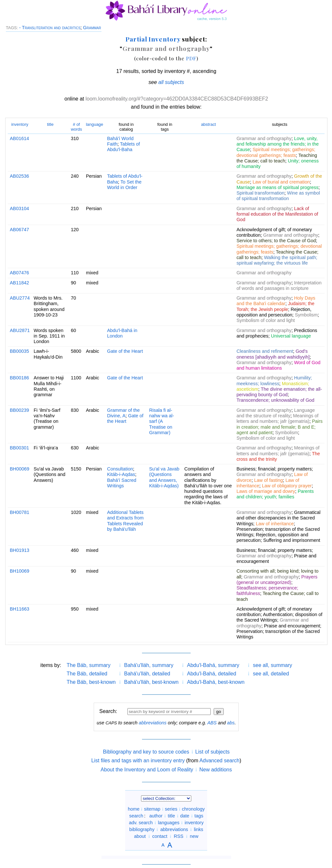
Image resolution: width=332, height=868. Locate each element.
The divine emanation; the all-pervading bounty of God (279, 392)
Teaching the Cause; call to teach (277, 158)
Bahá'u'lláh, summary (149, 665)
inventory (20, 124)
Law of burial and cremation (281, 182)
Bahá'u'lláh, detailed (147, 674)
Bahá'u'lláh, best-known (151, 682)
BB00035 (19, 351)
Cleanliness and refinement (265, 351)
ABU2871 (20, 330)
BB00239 (19, 410)
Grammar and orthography (166, 48)
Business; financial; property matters (274, 469)
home (134, 809)
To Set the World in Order (124, 185)
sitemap (152, 809)
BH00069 (19, 469)
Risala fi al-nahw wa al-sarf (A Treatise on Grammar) (162, 421)
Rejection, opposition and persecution (274, 312)
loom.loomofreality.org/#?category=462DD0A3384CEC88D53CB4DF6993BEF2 (177, 99)
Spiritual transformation (260, 193)
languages (169, 823)
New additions (216, 770)
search (136, 816)
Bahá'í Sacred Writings (122, 483)
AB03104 (19, 208)
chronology (193, 809)
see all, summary (273, 665)
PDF (191, 58)
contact (160, 836)
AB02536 (19, 176)
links (199, 829)
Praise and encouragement (292, 626)
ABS (212, 723)
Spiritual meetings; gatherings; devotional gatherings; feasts (276, 152)
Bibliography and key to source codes (146, 752)
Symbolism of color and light (266, 320)
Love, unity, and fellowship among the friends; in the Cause (278, 144)
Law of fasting (269, 480)
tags (199, 816)
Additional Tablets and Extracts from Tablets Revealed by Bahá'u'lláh (125, 521)
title (50, 124)
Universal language (291, 336)
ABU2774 (20, 298)
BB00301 (19, 448)
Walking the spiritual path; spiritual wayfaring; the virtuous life (277, 260)
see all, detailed (271, 674)
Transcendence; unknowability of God (275, 400)
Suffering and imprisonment (292, 540)
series (171, 809)
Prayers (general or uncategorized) (277, 580)
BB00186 (19, 378)
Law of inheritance (275, 524)
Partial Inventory (153, 39)
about (140, 836)
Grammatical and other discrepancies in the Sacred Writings (278, 518)
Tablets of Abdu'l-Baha (123, 147)
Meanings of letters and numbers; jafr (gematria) (277, 418)
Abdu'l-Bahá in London (122, 333)
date (185, 816)
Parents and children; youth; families (275, 494)
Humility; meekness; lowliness (274, 380)
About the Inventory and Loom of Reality (147, 770)
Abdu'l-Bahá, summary (213, 665)
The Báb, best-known (91, 682)
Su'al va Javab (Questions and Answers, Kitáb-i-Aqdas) (164, 477)
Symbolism (306, 315)
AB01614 (19, 138)
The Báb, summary (89, 665)
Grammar (92, 28)
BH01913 (19, 550)
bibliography (142, 829)
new (194, 836)
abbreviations (153, 723)
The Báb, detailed (87, 674)
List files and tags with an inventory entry (138, 761)
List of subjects (212, 752)
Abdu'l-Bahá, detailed (212, 674)
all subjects (171, 82)
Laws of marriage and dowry (266, 491)
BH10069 (19, 571)
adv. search (141, 823)
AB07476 (19, 273)
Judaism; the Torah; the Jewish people (275, 306)
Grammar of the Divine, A (123, 413)
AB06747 (19, 230)
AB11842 (19, 283)
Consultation (120, 469)
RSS (179, 836)
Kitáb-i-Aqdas (121, 474)
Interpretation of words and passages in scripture (279, 285)
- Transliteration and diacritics (50, 28)
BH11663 (19, 609)
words (76, 127)
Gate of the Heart (125, 351)
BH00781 (19, 512)
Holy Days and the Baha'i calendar (276, 301)
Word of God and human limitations (278, 365)
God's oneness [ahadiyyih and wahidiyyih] (273, 354)
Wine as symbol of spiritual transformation (278, 196)
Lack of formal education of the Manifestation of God (277, 214)
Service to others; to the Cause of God (276, 241)
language (95, 124)
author (156, 816)
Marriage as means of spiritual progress (277, 187)
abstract (208, 124)
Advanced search (219, 761)
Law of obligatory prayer (287, 486)
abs (231, 723)
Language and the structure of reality (276, 413)
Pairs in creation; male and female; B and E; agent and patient (279, 427)
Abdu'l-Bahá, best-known (216, 682)
